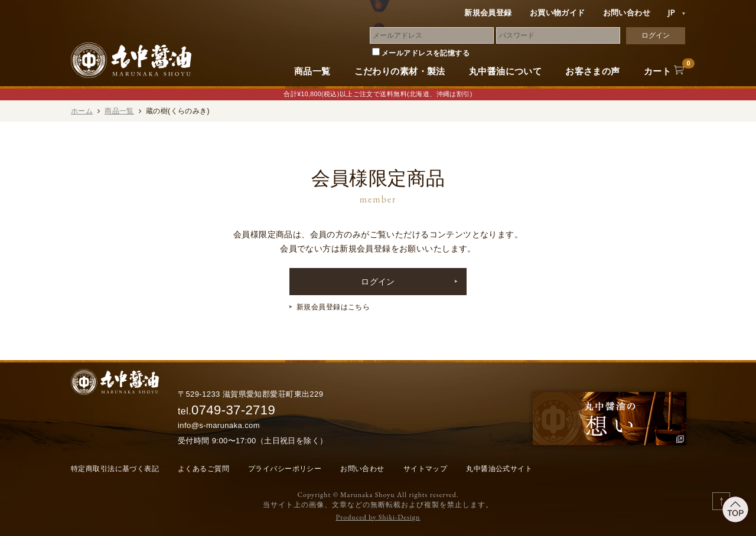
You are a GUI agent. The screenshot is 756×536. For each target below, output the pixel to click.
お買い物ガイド (558, 13)
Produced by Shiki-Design (378, 517)
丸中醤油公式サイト (499, 469)
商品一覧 (312, 71)
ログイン (378, 282)
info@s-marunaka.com (219, 425)
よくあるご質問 (203, 469)
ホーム (82, 111)
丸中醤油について (505, 71)
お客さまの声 (593, 71)
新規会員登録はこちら (333, 307)
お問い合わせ (627, 13)
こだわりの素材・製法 (400, 71)
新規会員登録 (488, 13)
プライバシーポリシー (285, 469)
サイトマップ (426, 469)
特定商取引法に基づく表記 (115, 469)
